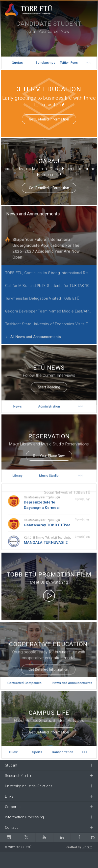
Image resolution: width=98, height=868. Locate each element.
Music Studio (49, 471)
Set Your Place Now (49, 452)
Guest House (16, 749)
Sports (38, 747)
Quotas (17, 63)
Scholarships (45, 63)
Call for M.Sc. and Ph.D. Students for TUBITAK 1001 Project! (50, 282)
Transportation (61, 747)
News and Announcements (34, 215)
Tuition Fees (69, 63)
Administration (49, 401)
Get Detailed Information (49, 119)
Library (20, 471)
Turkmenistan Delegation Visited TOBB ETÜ (43, 294)
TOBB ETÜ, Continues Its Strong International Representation (50, 270)
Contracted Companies (26, 678)
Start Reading (49, 384)
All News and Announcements (34, 329)
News (20, 401)
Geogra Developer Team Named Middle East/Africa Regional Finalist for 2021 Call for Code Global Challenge (50, 306)
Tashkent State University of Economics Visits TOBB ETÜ (50, 318)
